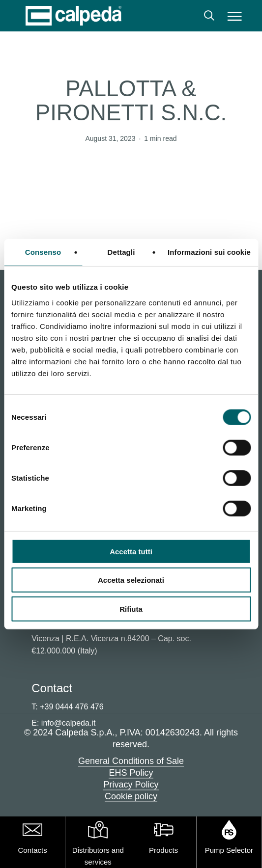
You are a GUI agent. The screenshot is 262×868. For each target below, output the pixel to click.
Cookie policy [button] (131, 796)
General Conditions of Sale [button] (131, 761)
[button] (235, 16)
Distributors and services (98, 856)
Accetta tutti (131, 551)
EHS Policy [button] (131, 773)
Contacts (33, 850)
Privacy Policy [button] (131, 785)
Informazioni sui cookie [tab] (209, 252)
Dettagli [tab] (121, 252)
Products (163, 850)
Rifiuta (131, 609)
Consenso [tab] (43, 252)
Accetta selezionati (131, 580)
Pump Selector (229, 850)
